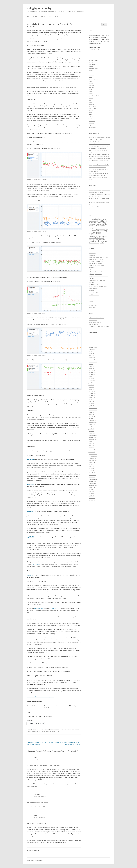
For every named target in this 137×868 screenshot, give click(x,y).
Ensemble (91, 73)
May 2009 (91, 494)
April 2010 (91, 471)
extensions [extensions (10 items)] (103, 227)
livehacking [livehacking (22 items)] (103, 231)
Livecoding (91, 87)
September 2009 (93, 485)
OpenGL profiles (39, 609)
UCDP (90, 125)
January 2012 (92, 433)
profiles (49, 731)
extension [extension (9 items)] (97, 227)
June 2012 (91, 429)
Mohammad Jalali (93, 284)
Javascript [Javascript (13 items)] (95, 231)
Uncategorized (92, 127)
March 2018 (92, 370)
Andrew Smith (92, 255)
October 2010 (92, 458)
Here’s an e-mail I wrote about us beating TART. (40, 697)
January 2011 (92, 452)
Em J (90, 270)
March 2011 (92, 448)
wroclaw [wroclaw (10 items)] (102, 243)
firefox (72, 729)
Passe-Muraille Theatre (95, 322)
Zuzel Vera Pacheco (94, 295)
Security (91, 110)
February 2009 (92, 500)
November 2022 (93, 347)
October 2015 (92, 381)
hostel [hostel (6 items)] (90, 231)
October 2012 (92, 420)
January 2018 (92, 374)
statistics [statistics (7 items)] (105, 239)
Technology (92, 117)
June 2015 (91, 385)
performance (43, 731)
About (35, 17)
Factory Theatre (93, 320)
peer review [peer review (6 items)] (103, 235)
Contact (43, 17)
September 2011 (93, 439)
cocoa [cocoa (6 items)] (95, 221)
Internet (91, 83)
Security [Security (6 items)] (101, 239)
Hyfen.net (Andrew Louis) (95, 274)
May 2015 (91, 387)
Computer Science (45, 729)
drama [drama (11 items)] (101, 224)
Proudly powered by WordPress (35, 861)
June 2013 (91, 412)
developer (67, 729)
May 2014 (91, 404)
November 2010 (93, 456)
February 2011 (92, 450)
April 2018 (91, 368)
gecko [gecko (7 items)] (97, 229)
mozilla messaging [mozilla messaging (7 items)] (93, 235)
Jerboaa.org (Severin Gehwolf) (97, 280)
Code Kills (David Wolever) (95, 263)
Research (91, 104)
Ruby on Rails (92, 108)
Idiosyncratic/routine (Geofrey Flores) (98, 276)
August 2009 (92, 487)
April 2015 (91, 389)
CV (50, 17)
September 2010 (93, 460)
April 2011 (91, 446)
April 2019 (91, 356)
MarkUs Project (93, 305)
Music (90, 92)
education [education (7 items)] (91, 226)
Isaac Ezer (91, 278)
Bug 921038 (30, 537)
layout (33, 731)
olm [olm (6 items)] (99, 235)
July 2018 (91, 364)
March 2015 (92, 391)
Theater (91, 119)
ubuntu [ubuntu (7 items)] (106, 241)
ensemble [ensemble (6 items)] (102, 226)
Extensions (92, 75)
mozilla (37, 731)
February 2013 (92, 418)
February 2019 (92, 360)
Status (90, 115)
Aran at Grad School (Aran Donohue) (98, 257)
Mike (35, 815)
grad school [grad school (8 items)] (102, 229)
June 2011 (91, 444)
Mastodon (91, 282)
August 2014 (92, 397)
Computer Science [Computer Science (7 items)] (101, 223)
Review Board (92, 106)
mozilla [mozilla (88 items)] (97, 233)
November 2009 (93, 481)
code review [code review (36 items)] (102, 221)
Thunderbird (92, 121)
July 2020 (91, 351)
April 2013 (91, 414)
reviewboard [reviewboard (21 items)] (99, 238)
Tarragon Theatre (93, 324)
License (57, 17)
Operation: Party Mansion (95, 96)
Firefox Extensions (93, 79)
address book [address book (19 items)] (94, 219)
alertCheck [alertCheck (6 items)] (104, 219)
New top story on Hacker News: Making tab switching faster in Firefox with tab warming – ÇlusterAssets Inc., (99, 157)
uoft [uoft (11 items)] (94, 243)
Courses (91, 71)
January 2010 (92, 477)
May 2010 (91, 469)
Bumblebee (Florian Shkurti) (96, 259)
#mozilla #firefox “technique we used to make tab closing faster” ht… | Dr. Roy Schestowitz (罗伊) (99, 146)
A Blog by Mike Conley (39, 8)
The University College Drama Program (99, 326)
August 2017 (92, 377)
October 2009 (92, 483)
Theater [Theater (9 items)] (91, 241)
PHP (90, 100)
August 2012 (92, 425)
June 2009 (91, 492)
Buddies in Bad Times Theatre (97, 318)
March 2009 (92, 498)
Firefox (52, 729)
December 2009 (93, 479)
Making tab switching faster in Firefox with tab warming (98, 150)
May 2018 (91, 366)
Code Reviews (92, 64)
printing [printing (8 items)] (105, 236)
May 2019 (91, 353)
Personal (91, 98)
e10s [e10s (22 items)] (105, 224)
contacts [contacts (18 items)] (92, 224)
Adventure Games (93, 60)
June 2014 (91, 402)
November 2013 (93, 410)
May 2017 (91, 379)
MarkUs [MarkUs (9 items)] (91, 233)
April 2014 (91, 406)
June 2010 (91, 467)
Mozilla (56, 729)
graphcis (29, 731)
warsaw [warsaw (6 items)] (98, 243)
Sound (90, 113)
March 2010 (92, 473)
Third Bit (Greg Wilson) (94, 293)
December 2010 (93, 454)
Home (28, 17)
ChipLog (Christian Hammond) (96, 261)
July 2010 (91, 464)
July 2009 (91, 490)
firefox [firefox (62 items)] (92, 229)
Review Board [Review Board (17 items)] (93, 239)
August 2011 (92, 441)
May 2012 (91, 431)
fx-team (77, 729)
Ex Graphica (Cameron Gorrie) (97, 272)
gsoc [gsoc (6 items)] (107, 229)
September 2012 (93, 423)
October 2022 (92, 349)
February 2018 (92, 372)
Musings (91, 94)
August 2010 (92, 462)
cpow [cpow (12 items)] (97, 224)
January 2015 (92, 395)
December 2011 (93, 435)
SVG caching (37, 564)
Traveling (91, 123)
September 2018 (93, 362)
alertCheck (91, 62)
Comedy (91, 66)
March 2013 (92, 416)
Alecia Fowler (92, 253)
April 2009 (91, 496)
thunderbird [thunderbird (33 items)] (99, 241)
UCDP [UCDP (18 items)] (91, 243)
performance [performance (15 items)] (93, 236)
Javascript (91, 85)
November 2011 (93, 437)
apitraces (55, 609)
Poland (90, 102)
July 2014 (91, 400)
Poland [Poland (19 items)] (100, 236)
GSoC (90, 81)
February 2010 (92, 475)
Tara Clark (91, 291)
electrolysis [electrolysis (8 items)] (97, 226)
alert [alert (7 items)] (100, 219)
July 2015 (91, 383)
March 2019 (92, 358)
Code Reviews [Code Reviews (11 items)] (93, 222)
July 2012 (91, 427)
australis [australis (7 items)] (91, 221)
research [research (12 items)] (91, 238)
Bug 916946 (30, 459)
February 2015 (92, 393)
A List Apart (92, 337)
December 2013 (93, 408)
